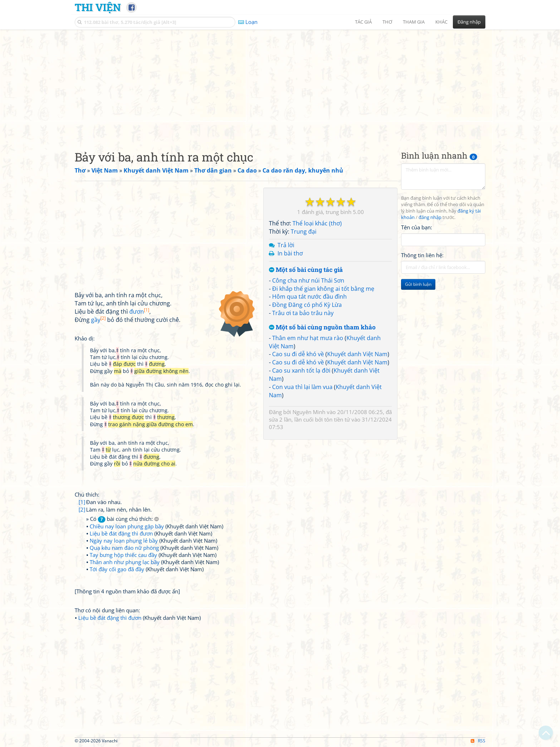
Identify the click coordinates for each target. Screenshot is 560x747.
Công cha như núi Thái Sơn (308, 280)
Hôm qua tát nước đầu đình (309, 297)
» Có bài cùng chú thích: (122, 519)
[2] (82, 509)
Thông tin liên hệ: (422, 255)
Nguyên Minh (309, 412)
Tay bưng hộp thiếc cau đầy (123, 555)
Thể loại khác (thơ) (317, 223)
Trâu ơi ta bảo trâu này (303, 313)
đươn (139, 312)
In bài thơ (290, 253)
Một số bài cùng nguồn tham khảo (322, 327)
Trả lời (286, 245)
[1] (82, 502)
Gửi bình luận (418, 284)
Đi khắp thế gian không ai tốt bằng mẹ (323, 289)
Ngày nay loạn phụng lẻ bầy (124, 541)
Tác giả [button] (363, 22)
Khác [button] (441, 22)
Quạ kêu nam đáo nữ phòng (124, 548)
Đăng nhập (469, 22)
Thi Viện (98, 7)
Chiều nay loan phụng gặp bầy (127, 526)
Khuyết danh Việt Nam (357, 354)
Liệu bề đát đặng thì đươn (121, 533)
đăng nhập (430, 217)
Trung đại (304, 231)
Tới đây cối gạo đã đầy (117, 569)
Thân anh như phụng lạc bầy (125, 562)
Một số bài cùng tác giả (306, 270)
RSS (478, 741)
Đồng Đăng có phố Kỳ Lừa (307, 305)
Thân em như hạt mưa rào (308, 338)
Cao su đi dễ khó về (298, 354)
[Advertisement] (280, 84)
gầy (98, 320)
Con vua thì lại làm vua (302, 387)
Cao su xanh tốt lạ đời (301, 370)
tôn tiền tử (337, 419)
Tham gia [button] (414, 22)
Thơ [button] (387, 22)
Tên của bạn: (417, 227)
